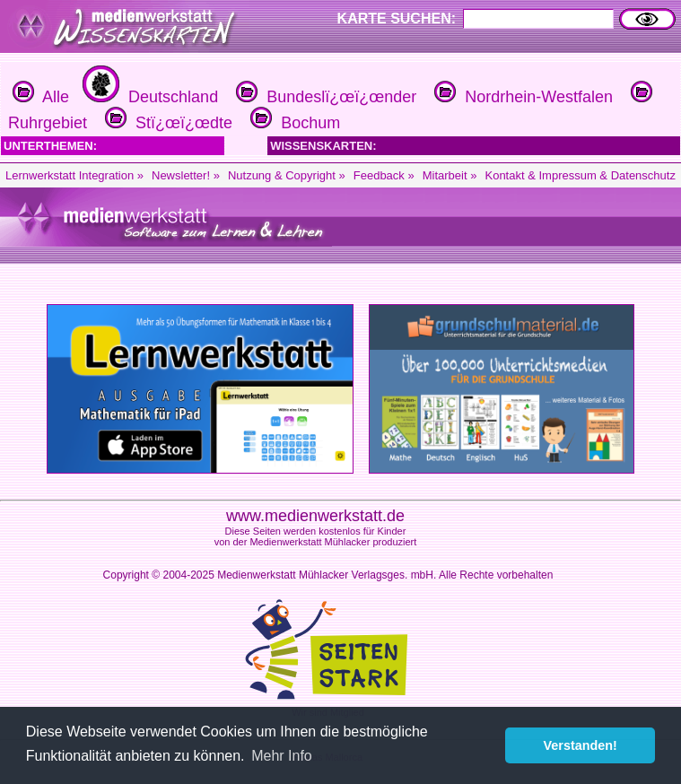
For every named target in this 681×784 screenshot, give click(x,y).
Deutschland (148, 97)
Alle (41, 97)
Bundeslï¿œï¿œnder (324, 97)
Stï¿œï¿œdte (166, 123)
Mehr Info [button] (282, 756)
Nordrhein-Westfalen (521, 97)
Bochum (293, 123)
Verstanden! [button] (581, 745)
